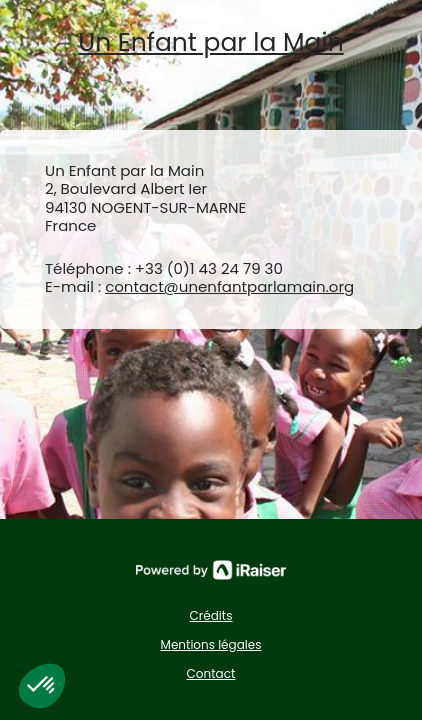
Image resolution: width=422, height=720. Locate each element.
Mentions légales (211, 644)
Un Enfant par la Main (210, 43)
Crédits (211, 615)
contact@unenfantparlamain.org (229, 286)
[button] (42, 686)
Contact (211, 673)
